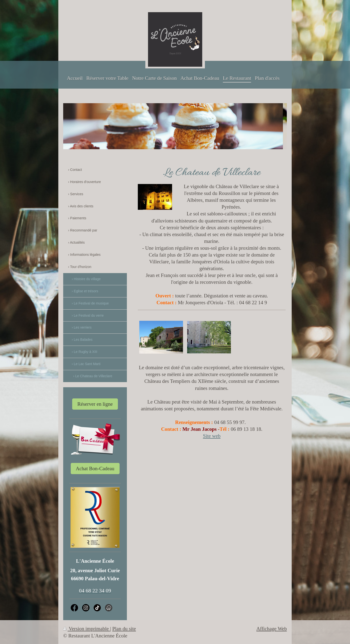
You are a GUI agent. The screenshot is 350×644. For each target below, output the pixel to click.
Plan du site (124, 629)
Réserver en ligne (95, 404)
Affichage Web (272, 629)
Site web (212, 436)
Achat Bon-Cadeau (95, 468)
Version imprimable (87, 629)
